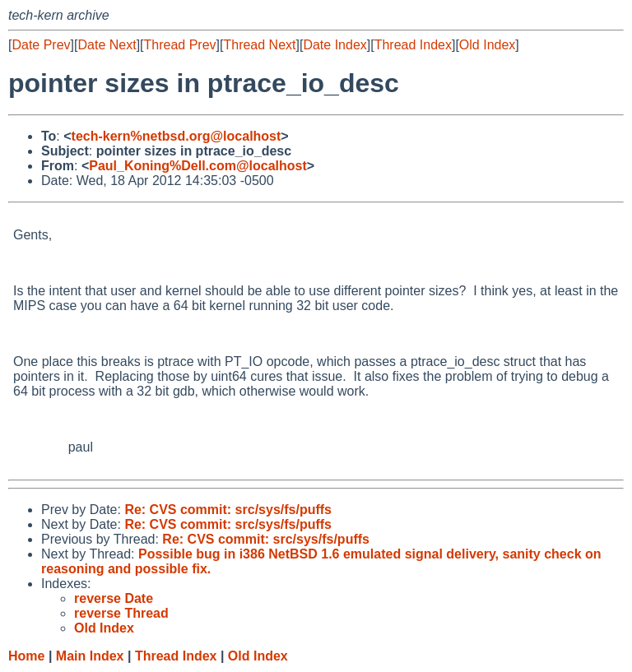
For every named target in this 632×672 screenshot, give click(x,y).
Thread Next (259, 45)
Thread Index (413, 45)
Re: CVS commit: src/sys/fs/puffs (228, 510)
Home (26, 656)
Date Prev (41, 45)
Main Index (90, 656)
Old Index (487, 45)
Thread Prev (180, 45)
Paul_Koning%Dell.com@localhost (198, 166)
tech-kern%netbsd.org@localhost (177, 136)
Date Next (107, 45)
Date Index (335, 45)
